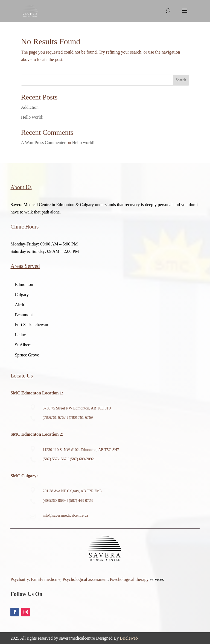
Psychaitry (20, 579)
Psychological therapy (129, 579)
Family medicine (46, 579)
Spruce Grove (27, 355)
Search (181, 80)
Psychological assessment (85, 579)
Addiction (30, 107)
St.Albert (23, 345)
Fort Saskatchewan (31, 325)
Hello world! (32, 117)
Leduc (20, 335)
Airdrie (21, 305)
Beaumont (24, 315)
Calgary (22, 295)
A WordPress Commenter (43, 143)
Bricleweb (129, 638)
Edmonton (24, 284)
